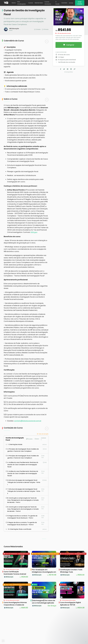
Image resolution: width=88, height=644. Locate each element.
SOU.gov (34, 232)
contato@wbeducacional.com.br (28, 421)
